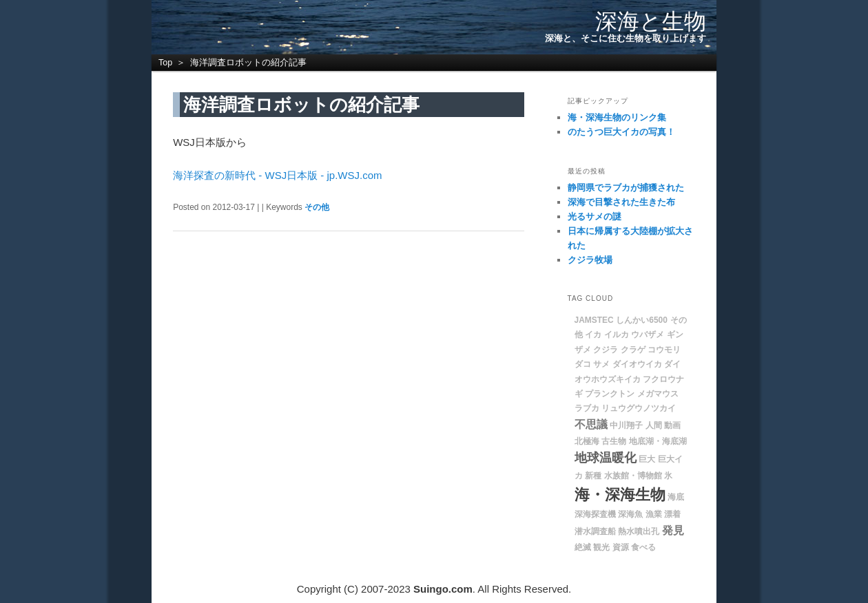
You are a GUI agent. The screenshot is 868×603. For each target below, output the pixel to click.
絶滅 (583, 547)
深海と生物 (651, 21)
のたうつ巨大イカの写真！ (621, 132)
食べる (643, 547)
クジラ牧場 (590, 260)
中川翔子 (626, 425)
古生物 (614, 441)
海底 (676, 497)
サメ (601, 364)
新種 (593, 476)
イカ (593, 335)
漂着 (672, 514)
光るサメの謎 (595, 216)
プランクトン (610, 394)
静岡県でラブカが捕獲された (626, 188)
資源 (621, 547)
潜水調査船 (595, 531)
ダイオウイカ (637, 364)
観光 (601, 547)
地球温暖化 (606, 458)
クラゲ (633, 350)
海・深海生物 (620, 495)
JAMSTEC (594, 320)
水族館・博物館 (633, 476)
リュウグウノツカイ (639, 408)
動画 (672, 425)
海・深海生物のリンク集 (617, 117)
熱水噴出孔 (639, 531)
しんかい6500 (642, 320)
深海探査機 (595, 514)
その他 (317, 207)
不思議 (591, 424)
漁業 (654, 514)
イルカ (617, 335)
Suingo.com (443, 589)
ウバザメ (648, 335)
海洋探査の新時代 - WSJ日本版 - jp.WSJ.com (277, 175)
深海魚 (630, 514)
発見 (673, 530)
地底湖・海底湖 (658, 441)
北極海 (587, 441)
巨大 (647, 459)
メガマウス (658, 394)
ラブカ (587, 408)
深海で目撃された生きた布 (621, 202)
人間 (654, 425)
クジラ (606, 350)
